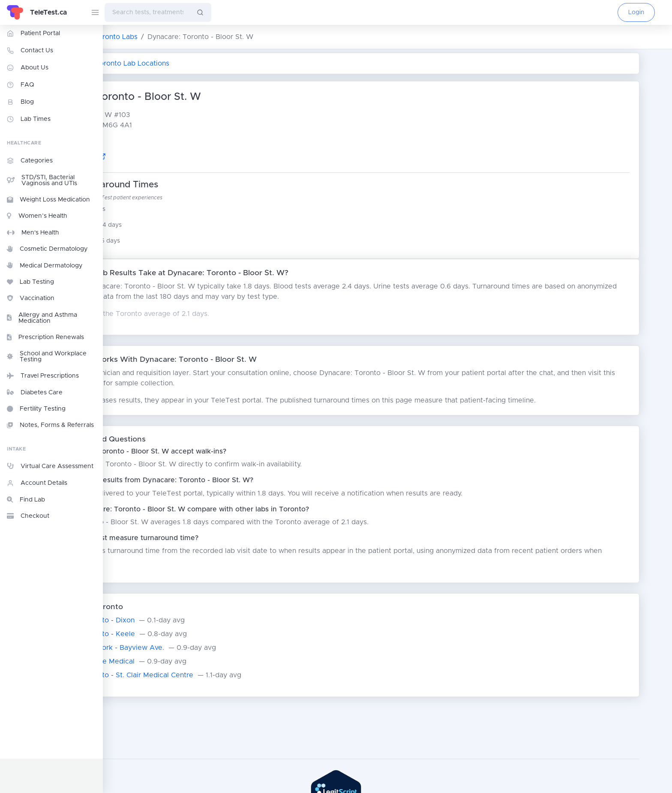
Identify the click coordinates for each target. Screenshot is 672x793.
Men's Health (33, 233)
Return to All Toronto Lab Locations (182, 63)
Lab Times (29, 119)
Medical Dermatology (45, 265)
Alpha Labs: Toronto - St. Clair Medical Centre (193, 675)
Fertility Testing (36, 409)
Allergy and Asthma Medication (42, 318)
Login (636, 12)
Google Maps (158, 157)
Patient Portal (33, 33)
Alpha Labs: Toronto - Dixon (164, 620)
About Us (28, 68)
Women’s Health (37, 216)
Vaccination (31, 298)
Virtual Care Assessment (50, 466)
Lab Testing (30, 282)
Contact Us (30, 51)
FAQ (21, 85)
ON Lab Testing (134, 37)
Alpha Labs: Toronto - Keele (164, 634)
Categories (30, 161)
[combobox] (147, 12)
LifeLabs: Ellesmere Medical (164, 661)
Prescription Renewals (45, 337)
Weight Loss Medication (48, 200)
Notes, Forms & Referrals (50, 425)
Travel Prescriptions (43, 376)
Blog (20, 102)
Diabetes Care (35, 392)
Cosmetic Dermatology (47, 249)
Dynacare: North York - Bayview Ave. (179, 648)
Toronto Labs (191, 37)
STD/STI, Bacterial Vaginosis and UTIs (42, 180)
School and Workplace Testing (47, 357)
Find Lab (26, 500)
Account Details (37, 483)
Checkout (28, 516)
